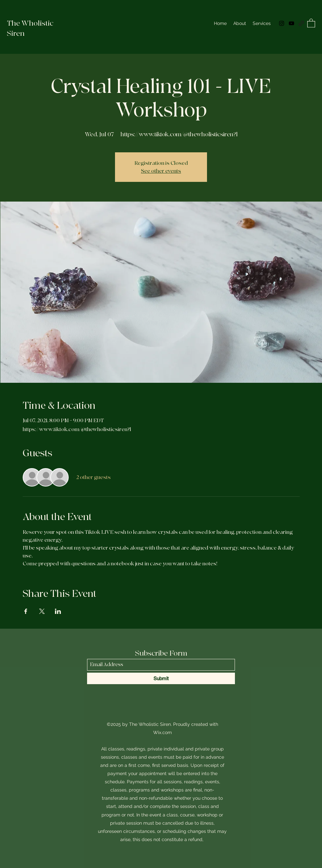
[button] (311, 23)
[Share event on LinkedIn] (58, 611)
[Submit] (161, 678)
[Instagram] (282, 23)
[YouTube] (291, 23)
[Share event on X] (42, 611)
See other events (161, 171)
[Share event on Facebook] (26, 611)
